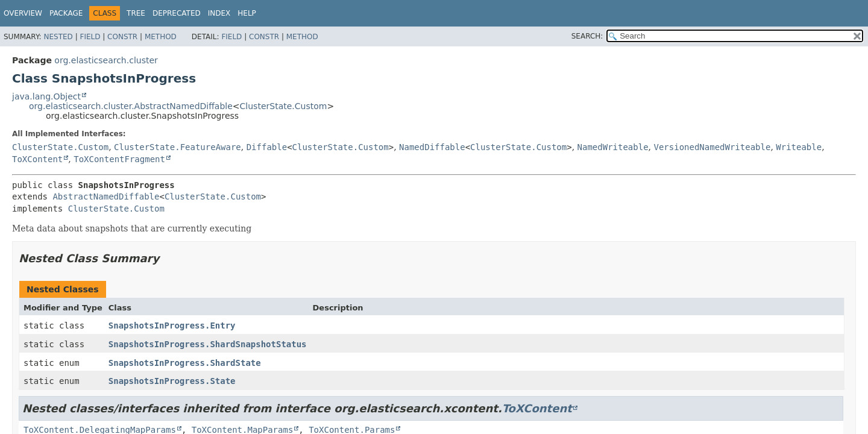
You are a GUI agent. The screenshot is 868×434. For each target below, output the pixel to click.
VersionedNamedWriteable (712, 147)
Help (247, 13)
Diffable (267, 147)
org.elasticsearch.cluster (106, 60)
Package (66, 13)
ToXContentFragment (119, 159)
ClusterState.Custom (284, 106)
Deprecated (177, 13)
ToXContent (37, 159)
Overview (23, 13)
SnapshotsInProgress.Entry (172, 325)
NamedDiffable (432, 147)
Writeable (799, 147)
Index (219, 13)
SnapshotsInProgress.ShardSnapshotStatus (208, 344)
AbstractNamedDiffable (106, 197)
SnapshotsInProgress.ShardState (185, 363)
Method (161, 37)
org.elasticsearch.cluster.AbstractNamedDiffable (131, 106)
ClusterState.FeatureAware (178, 147)
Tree (136, 13)
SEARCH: (587, 36)
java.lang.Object (46, 96)
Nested (58, 37)
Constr (122, 37)
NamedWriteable (613, 147)
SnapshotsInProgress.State (172, 381)
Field (90, 37)
